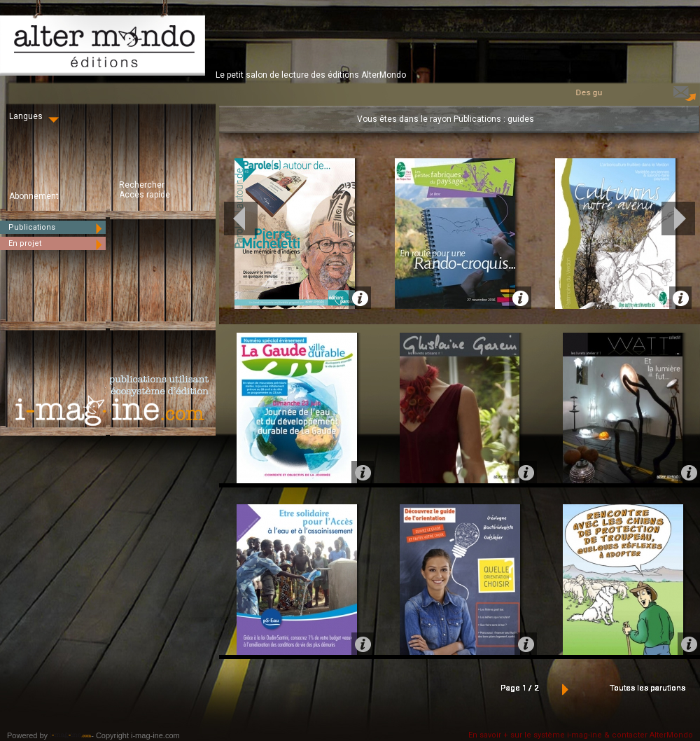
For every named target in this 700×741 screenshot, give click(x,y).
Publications (57, 227)
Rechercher (142, 185)
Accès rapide (145, 195)
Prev (241, 219)
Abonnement (34, 196)
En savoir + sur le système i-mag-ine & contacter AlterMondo (581, 735)
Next (678, 219)
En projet (57, 243)
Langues (35, 116)
